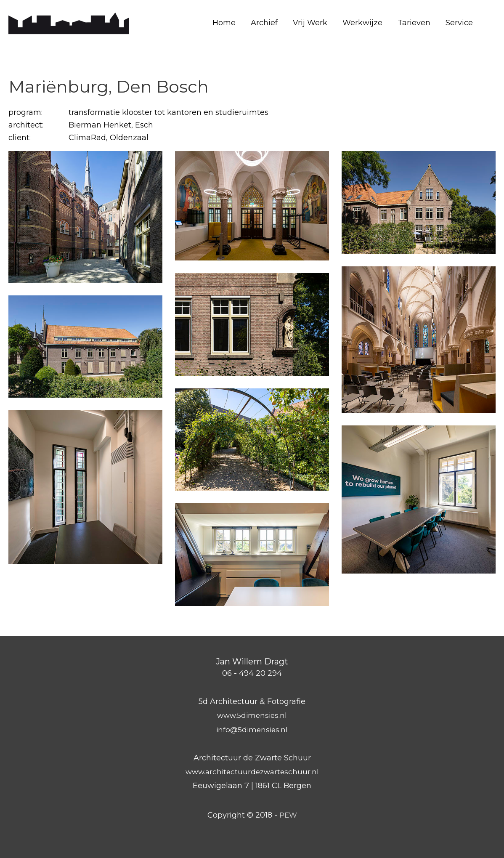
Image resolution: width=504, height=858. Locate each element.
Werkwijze (362, 23)
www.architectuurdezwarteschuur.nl (252, 772)
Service (459, 23)
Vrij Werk (310, 23)
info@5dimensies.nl (252, 730)
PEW (288, 815)
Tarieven (414, 23)
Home (224, 23)
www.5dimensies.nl (252, 715)
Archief (264, 23)
